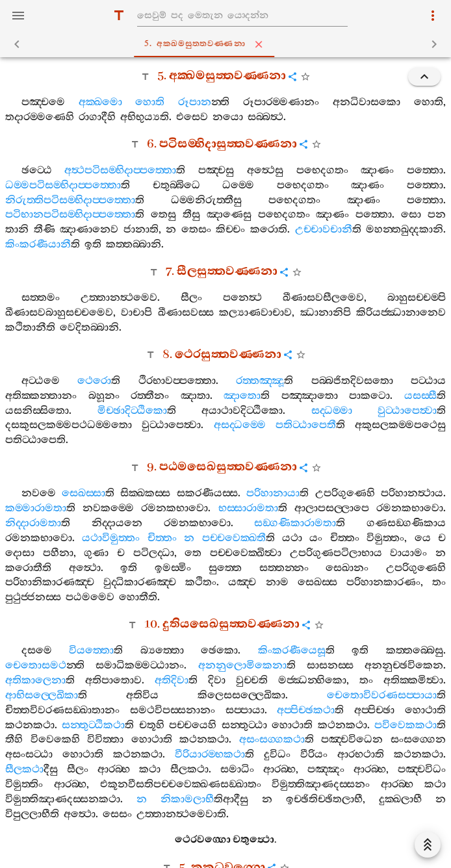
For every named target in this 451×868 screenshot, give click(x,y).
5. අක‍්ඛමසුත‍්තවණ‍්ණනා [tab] (228, 44)
